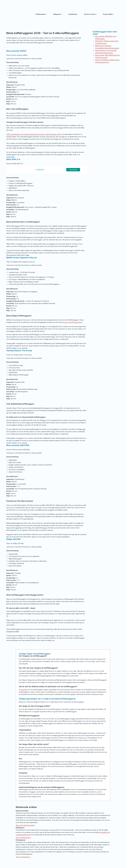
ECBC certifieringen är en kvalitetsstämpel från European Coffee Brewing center (33, 134)
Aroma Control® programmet (73, 322)
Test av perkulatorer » (23, 857)
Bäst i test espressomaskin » (26, 825)
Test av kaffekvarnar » (23, 838)
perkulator (24, 690)
